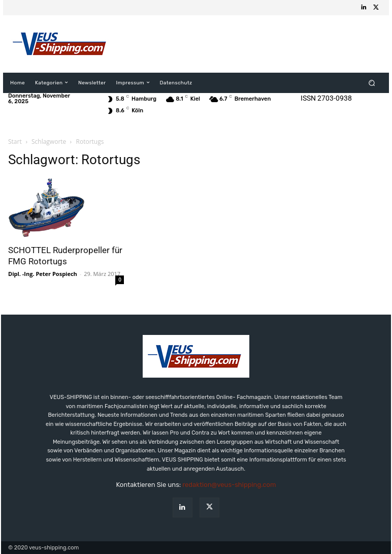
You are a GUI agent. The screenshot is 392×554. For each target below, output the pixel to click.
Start (15, 142)
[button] (372, 83)
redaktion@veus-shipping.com (229, 485)
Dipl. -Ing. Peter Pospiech (43, 274)
